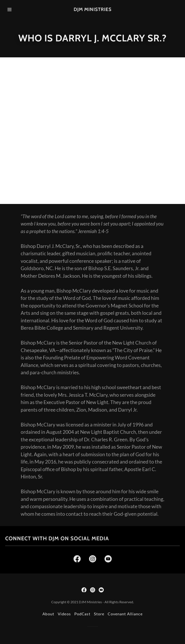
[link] (92, 9)
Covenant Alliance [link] (125, 614)
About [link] (48, 614)
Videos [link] (64, 614)
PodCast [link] (82, 614)
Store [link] (99, 614)
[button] (14, 9)
